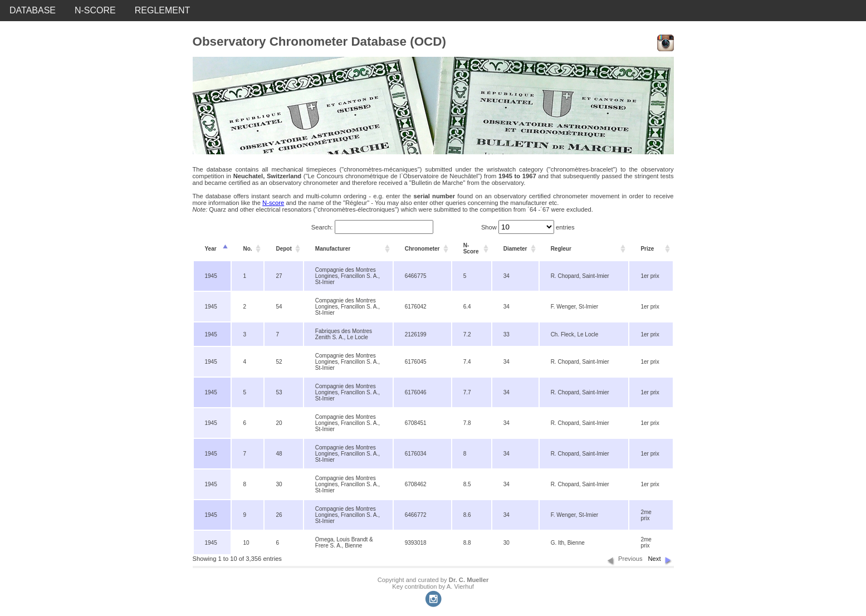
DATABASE (33, 10)
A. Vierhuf (460, 586)
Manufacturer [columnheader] (333, 249)
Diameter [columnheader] (515, 249)
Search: (372, 227)
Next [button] (654, 559)
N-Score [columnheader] (471, 248)
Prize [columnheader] (647, 249)
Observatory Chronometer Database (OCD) (319, 41)
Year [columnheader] (211, 249)
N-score (273, 203)
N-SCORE (95, 10)
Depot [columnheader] (283, 249)
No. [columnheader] (247, 249)
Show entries (528, 227)
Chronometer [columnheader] (422, 249)
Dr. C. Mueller (469, 580)
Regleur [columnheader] (561, 249)
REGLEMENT (163, 10)
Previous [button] (630, 559)
